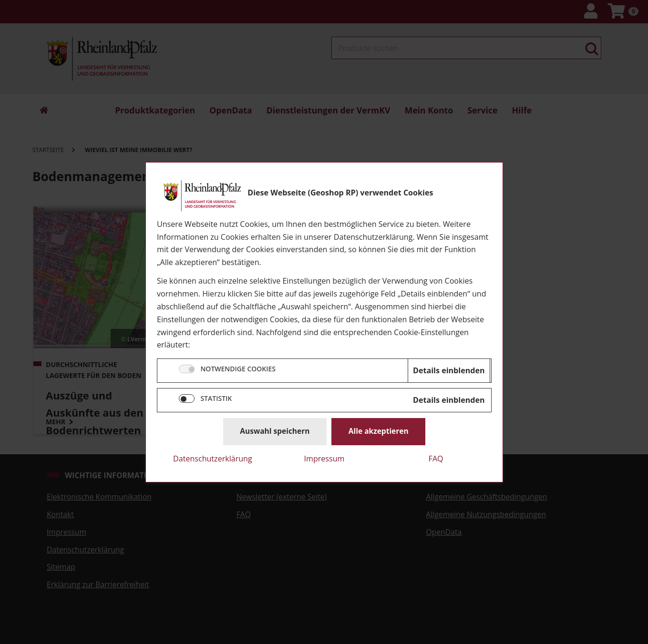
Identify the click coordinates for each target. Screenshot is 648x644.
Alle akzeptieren (378, 431)
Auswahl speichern (275, 431)
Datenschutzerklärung (213, 458)
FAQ (436, 458)
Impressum (324, 458)
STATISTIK (216, 398)
